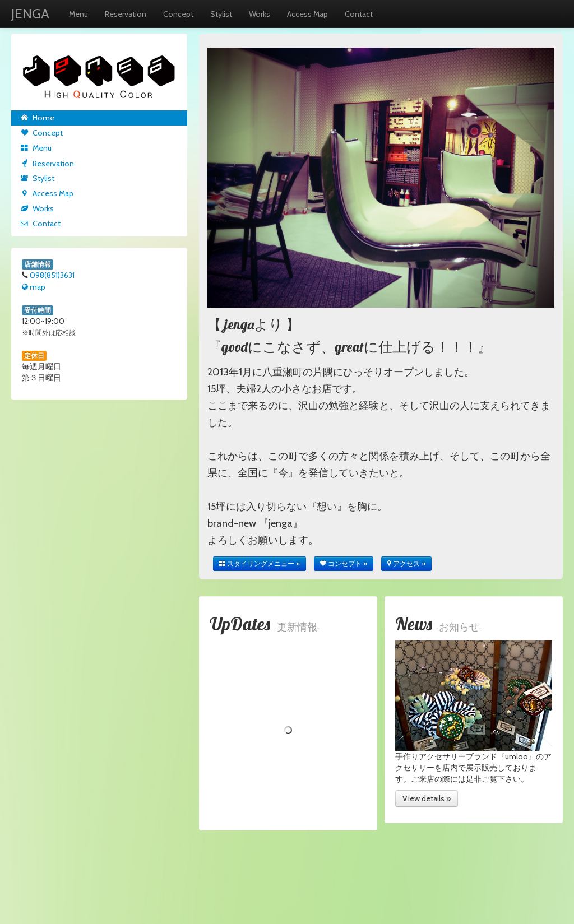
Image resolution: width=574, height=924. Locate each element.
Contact (359, 14)
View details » (427, 798)
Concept (178, 14)
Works (260, 14)
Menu (78, 14)
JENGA (30, 14)
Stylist (221, 14)
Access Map (307, 14)
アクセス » (406, 564)
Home (37, 118)
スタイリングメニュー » (260, 564)
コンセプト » (344, 564)
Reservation (126, 14)
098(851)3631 (52, 275)
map (34, 287)
